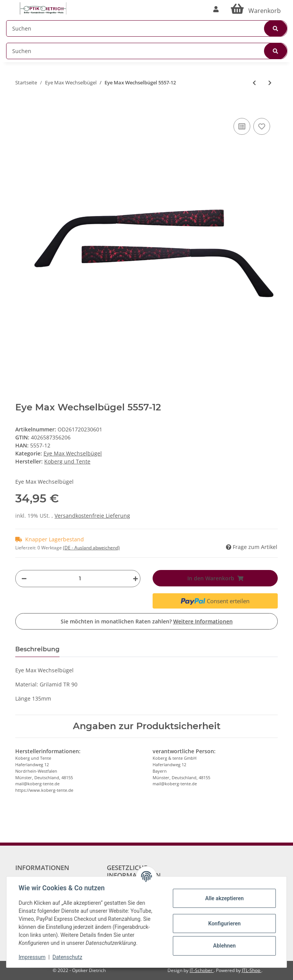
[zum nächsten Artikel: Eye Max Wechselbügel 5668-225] (270, 83)
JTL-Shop (252, 970)
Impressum (32, 957)
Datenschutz (68, 957)
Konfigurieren (224, 923)
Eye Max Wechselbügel (73, 453)
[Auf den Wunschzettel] (262, 126)
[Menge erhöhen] (134, 579)
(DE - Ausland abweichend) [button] (91, 548)
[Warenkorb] (256, 9)
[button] (216, 9)
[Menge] (80, 579)
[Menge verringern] (24, 579)
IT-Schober (202, 970)
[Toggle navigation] (10, 5)
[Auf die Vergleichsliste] (242, 126)
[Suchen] (147, 28)
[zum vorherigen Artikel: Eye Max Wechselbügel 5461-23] (254, 83)
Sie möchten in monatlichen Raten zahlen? (147, 621)
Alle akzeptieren (224, 898)
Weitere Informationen (203, 621)
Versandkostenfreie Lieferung (92, 516)
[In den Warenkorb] (21, 105)
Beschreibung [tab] (37, 649)
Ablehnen (224, 946)
